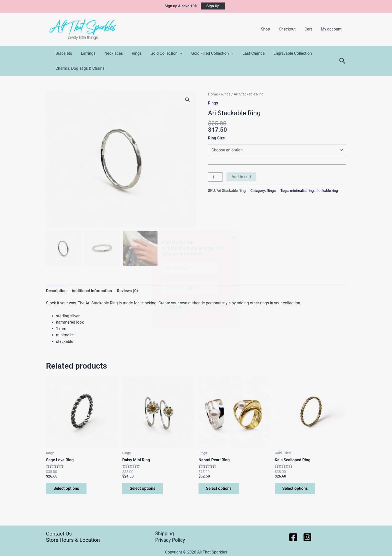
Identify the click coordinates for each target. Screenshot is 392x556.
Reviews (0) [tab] (127, 291)
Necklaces (111, 53)
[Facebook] (293, 537)
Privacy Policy (171, 540)
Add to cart (241, 177)
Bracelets (63, 53)
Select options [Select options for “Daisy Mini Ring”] (142, 489)
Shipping (165, 534)
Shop (268, 29)
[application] (176, 53)
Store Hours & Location (73, 540)
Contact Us (59, 534)
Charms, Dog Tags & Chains (79, 68)
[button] (187, 100)
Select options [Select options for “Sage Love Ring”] (66, 489)
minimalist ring (302, 191)
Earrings (87, 53)
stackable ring (327, 191)
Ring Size (216, 138)
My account (332, 29)
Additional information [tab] (92, 291)
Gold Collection (163, 53)
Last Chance (248, 53)
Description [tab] (56, 291)
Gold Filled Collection (208, 53)
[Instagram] (307, 537)
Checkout (289, 29)
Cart (309, 29)
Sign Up (213, 6)
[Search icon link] (343, 61)
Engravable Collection (286, 53)
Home (213, 94)
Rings (134, 53)
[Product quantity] (215, 177)
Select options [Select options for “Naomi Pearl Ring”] (219, 489)
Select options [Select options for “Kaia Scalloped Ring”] (295, 489)
